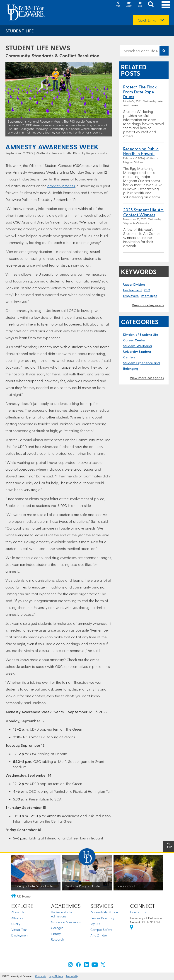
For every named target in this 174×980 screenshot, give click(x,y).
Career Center (134, 340)
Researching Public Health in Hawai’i (141, 151)
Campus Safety (101, 930)
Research (57, 939)
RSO (147, 290)
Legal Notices (56, 976)
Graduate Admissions (66, 922)
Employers (131, 296)
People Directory (102, 918)
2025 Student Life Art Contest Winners (143, 212)
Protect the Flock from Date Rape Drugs (140, 92)
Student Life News (38, 48)
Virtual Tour (19, 930)
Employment (20, 935)
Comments (41, 976)
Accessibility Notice (104, 912)
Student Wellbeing (138, 346)
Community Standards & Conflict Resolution (52, 56)
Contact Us (138, 912)
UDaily (16, 924)
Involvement (133, 290)
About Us (18, 912)
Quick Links (147, 20)
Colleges (57, 928)
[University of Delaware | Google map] (132, 928)
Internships (149, 296)
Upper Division (134, 284)
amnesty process (61, 186)
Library (56, 934)
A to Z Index (99, 935)
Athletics (17, 918)
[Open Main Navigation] (166, 5)
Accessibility (72, 976)
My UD (95, 924)
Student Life (20, 31)
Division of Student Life (141, 334)
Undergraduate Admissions (62, 914)
